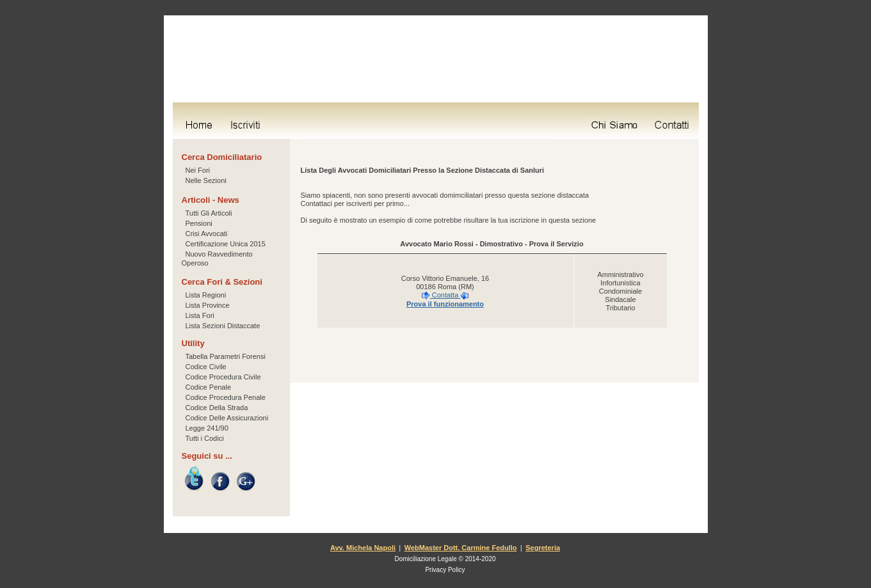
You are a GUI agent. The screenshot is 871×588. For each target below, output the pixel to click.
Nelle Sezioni (206, 180)
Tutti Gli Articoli (209, 213)
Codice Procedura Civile (223, 377)
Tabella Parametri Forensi (226, 356)
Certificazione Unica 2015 (226, 244)
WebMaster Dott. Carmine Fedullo (461, 548)
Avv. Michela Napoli (363, 548)
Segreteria (543, 548)
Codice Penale (209, 387)
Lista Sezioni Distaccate (223, 326)
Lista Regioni (206, 295)
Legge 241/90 (207, 428)
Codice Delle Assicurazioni (227, 418)
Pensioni (199, 223)
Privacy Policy (445, 570)
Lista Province (208, 305)
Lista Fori (200, 315)
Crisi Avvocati (207, 234)
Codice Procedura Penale (226, 397)
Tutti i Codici (205, 438)
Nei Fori (198, 170)
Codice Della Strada (217, 408)
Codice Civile (206, 367)
